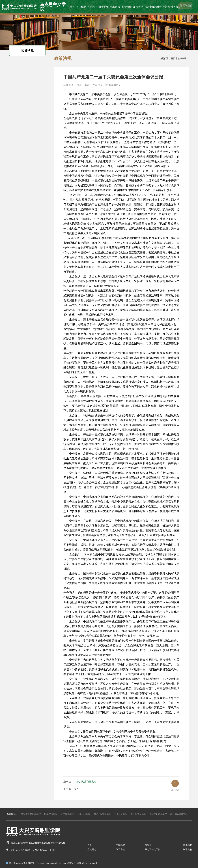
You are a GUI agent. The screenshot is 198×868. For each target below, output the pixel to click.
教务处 (148, 845)
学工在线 (121, 850)
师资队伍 (104, 7)
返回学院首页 (185, 7)
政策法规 (138, 7)
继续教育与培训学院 (31, 814)
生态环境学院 (84, 814)
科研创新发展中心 (179, 814)
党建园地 (92, 850)
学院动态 (92, 7)
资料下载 (173, 7)
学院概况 (81, 7)
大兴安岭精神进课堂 (155, 7)
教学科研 (127, 7)
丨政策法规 (181, 59)
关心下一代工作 (153, 850)
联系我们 (187, 850)
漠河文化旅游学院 (158, 814)
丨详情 (188, 59)
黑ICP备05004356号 (17, 863)
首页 (72, 7)
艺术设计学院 (121, 814)
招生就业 (187, 845)
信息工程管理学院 (102, 814)
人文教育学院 (67, 814)
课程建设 (115, 7)
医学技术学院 (51, 814)
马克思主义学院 (138, 814)
